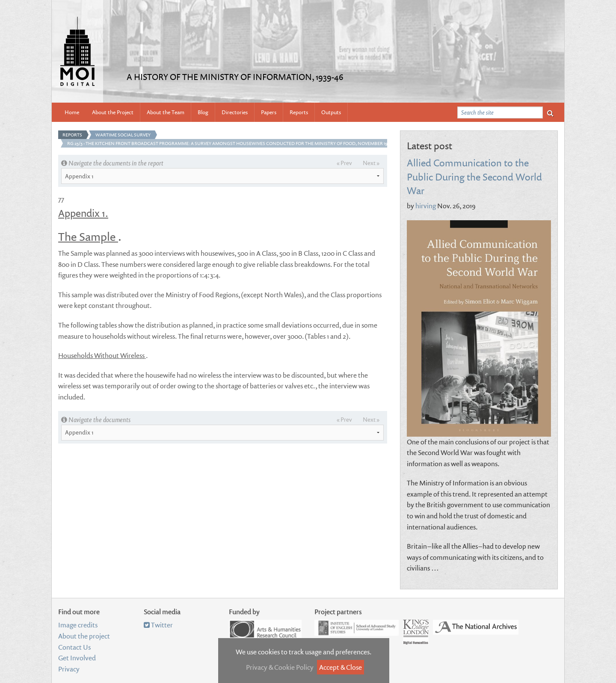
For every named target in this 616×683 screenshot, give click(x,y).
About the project (84, 636)
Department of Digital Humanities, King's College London (416, 632)
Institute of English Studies (357, 628)
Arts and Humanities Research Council (265, 629)
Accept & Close (341, 667)
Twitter (158, 625)
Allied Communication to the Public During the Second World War (474, 176)
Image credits (78, 625)
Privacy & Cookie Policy (280, 667)
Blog (203, 112)
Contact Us (74, 647)
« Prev (344, 163)
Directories (235, 112)
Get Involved (77, 658)
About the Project (113, 112)
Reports (299, 112)
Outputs (331, 112)
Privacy (69, 669)
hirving (426, 206)
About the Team (166, 112)
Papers (269, 112)
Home (72, 112)
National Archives (476, 627)
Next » (371, 163)
